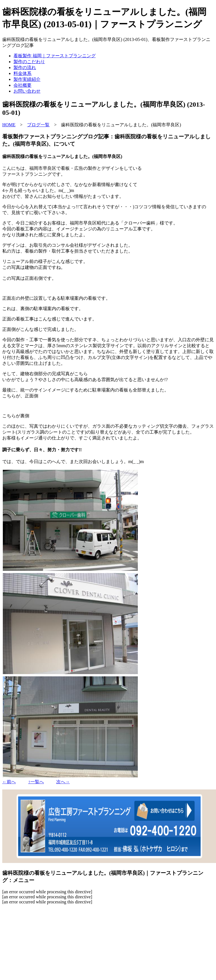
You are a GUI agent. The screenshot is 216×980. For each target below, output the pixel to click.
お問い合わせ (27, 91)
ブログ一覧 (38, 125)
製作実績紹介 (27, 79)
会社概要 (22, 85)
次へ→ (63, 782)
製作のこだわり (29, 62)
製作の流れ (25, 67)
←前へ (9, 782)
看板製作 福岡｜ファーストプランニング (55, 56)
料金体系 (22, 73)
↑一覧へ (36, 782)
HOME (9, 125)
